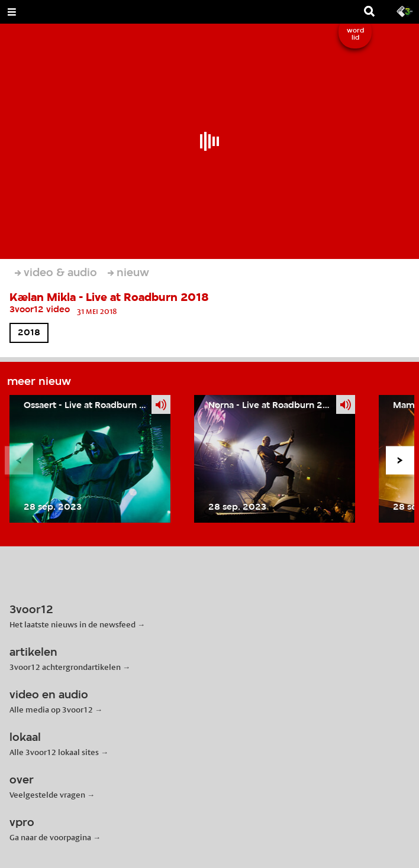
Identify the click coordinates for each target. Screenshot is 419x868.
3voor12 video (40, 310)
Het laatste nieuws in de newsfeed (72, 624)
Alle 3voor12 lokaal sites (54, 752)
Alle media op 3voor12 (51, 710)
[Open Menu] (12, 12)
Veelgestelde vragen (47, 795)
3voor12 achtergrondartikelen (65, 667)
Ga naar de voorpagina (50, 837)
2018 (29, 333)
